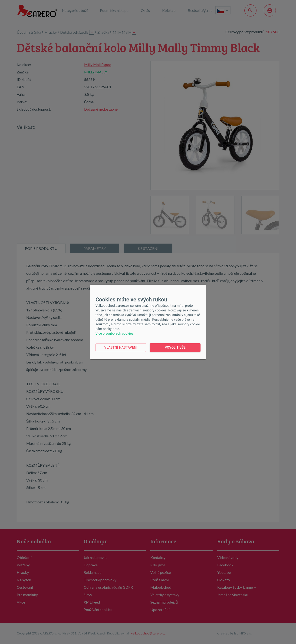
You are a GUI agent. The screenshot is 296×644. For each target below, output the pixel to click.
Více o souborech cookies (114, 334)
